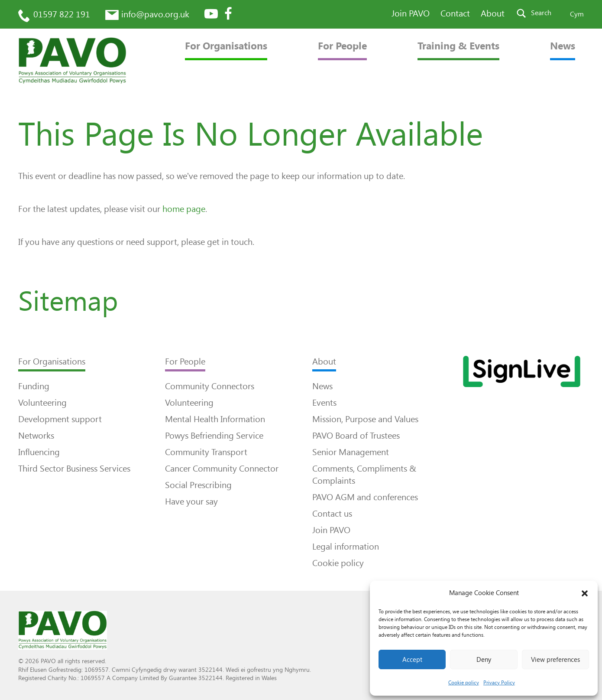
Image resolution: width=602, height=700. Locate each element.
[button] (585, 593)
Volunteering (42, 403)
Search (541, 13)
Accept (412, 660)
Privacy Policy (499, 683)
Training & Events (458, 46)
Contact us (332, 514)
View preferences (555, 660)
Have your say (191, 501)
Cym (577, 14)
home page (184, 209)
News (563, 46)
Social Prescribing (198, 485)
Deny (484, 660)
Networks (36, 436)
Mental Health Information (215, 419)
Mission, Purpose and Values (365, 419)
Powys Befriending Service (214, 436)
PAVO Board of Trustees (356, 436)
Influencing (39, 452)
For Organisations (226, 46)
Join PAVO (411, 13)
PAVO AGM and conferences (365, 497)
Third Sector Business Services (74, 469)
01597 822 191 (62, 14)
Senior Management (351, 452)
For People (342, 46)
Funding (34, 386)
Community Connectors (210, 386)
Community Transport (206, 452)
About (493, 13)
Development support (60, 419)
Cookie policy (464, 683)
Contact (455, 13)
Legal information (346, 547)
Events (324, 403)
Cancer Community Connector (222, 469)
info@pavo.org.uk (155, 14)
